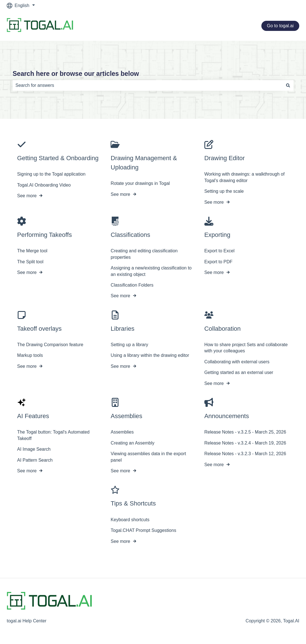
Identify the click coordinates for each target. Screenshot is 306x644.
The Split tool (30, 262)
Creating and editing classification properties (144, 254)
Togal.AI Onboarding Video (44, 185)
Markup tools (30, 356)
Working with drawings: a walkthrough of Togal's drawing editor (245, 177)
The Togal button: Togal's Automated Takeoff (53, 435)
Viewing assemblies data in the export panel (148, 457)
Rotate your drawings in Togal (140, 184)
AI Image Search (34, 449)
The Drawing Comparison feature (50, 345)
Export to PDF (218, 262)
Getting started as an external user (239, 372)
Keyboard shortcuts (130, 520)
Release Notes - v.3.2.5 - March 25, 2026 (245, 432)
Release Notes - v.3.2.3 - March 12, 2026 (245, 454)
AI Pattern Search (35, 460)
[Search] (288, 85)
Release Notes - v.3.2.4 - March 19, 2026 (245, 443)
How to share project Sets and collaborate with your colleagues (246, 348)
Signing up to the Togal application (51, 174)
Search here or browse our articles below (76, 74)
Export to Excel (220, 251)
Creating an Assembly (133, 443)
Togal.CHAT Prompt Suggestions (143, 530)
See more (27, 196)
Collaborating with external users (237, 362)
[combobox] (148, 85)
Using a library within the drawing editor (150, 356)
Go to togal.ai (280, 26)
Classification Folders (132, 285)
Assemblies (122, 432)
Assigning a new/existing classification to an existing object (151, 271)
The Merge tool (32, 251)
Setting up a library (129, 345)
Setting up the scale (224, 191)
